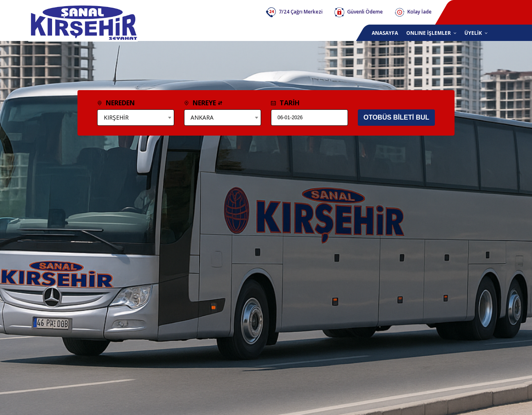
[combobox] (136, 118)
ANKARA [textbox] (202, 117)
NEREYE (203, 103)
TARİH (285, 103)
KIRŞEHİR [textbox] (116, 117)
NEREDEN (116, 103)
